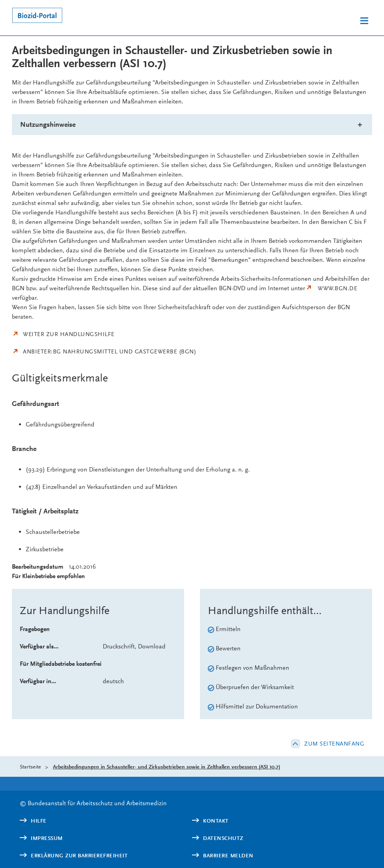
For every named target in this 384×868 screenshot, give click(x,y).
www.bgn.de (337, 288)
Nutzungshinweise (48, 125)
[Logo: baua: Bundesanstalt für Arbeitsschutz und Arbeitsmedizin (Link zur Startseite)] (90, 17)
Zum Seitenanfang (334, 744)
